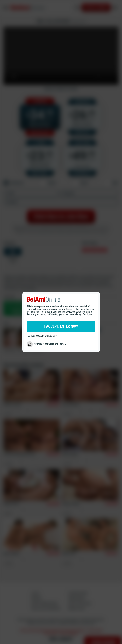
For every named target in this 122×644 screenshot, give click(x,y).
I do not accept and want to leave (42, 336)
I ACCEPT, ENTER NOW (61, 326)
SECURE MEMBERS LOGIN (50, 344)
